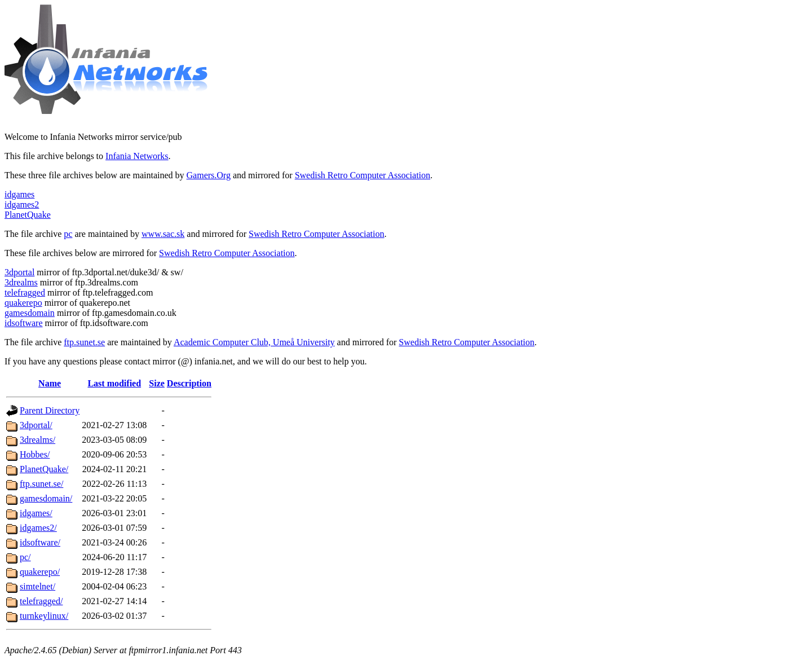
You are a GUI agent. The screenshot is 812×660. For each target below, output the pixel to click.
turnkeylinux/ (44, 616)
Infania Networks (137, 156)
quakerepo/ (40, 572)
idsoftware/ (40, 542)
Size (157, 383)
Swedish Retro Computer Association (363, 175)
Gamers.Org (209, 175)
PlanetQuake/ (44, 469)
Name (50, 383)
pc (68, 234)
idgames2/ (38, 528)
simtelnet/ (37, 586)
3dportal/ (36, 425)
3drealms (21, 282)
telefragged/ (41, 601)
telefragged (25, 292)
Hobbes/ (35, 454)
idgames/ (36, 513)
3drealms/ (37, 440)
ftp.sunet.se (84, 342)
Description (189, 383)
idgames (19, 194)
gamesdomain (30, 313)
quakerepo (23, 303)
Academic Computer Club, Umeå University (254, 342)
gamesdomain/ (46, 498)
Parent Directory (50, 410)
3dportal (19, 272)
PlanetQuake (28, 215)
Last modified (114, 383)
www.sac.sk (163, 234)
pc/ (25, 557)
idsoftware (24, 323)
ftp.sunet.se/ (41, 484)
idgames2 (22, 204)
